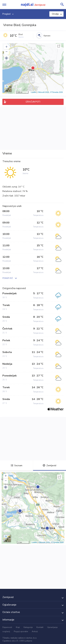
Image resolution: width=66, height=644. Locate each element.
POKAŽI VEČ (8, 278)
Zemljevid (49, 466)
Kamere (47, 36)
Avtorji (35, 631)
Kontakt (40, 627)
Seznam (16, 466)
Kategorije (28, 627)
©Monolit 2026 (43, 92)
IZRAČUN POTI (33, 102)
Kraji (18, 627)
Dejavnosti (7, 627)
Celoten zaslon (59, 46)
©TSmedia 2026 (56, 92)
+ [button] (7, 47)
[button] (6, 58)
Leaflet (33, 92)
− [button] (7, 52)
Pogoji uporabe (21, 631)
